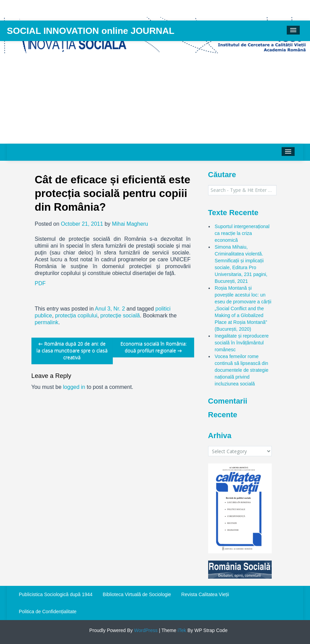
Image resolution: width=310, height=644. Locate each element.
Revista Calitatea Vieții (205, 594)
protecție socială (120, 316)
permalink (47, 322)
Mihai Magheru (130, 224)
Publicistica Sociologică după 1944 (56, 594)
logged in (74, 387)
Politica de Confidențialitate (48, 612)
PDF (40, 283)
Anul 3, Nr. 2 (110, 309)
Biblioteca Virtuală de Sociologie (137, 594)
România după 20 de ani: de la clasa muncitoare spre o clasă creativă (72, 350)
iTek (181, 630)
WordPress (145, 630)
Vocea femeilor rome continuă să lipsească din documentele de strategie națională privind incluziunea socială (241, 370)
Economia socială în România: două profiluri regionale (153, 347)
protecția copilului (76, 316)
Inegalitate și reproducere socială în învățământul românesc (242, 343)
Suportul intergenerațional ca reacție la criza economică (242, 233)
